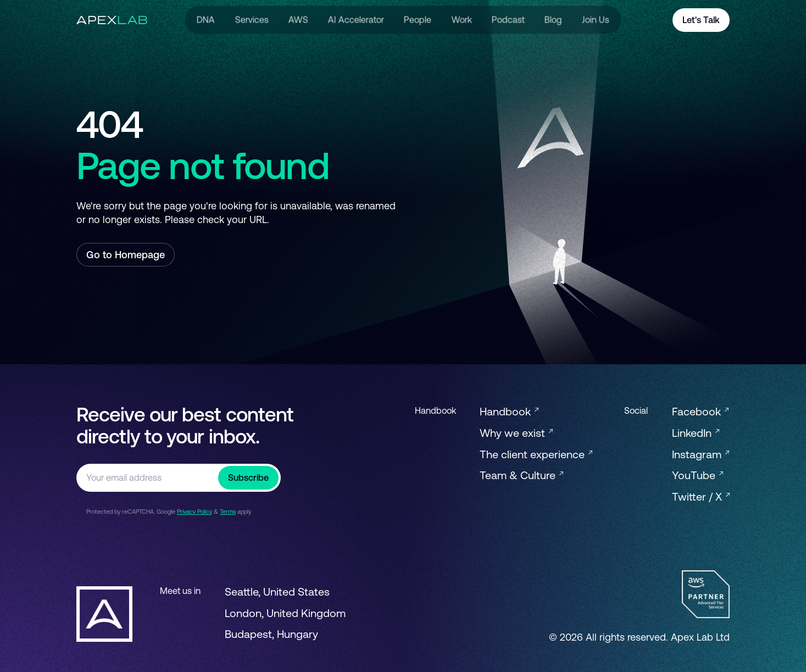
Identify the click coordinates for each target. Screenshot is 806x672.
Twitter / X (701, 496)
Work (461, 20)
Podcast (508, 20)
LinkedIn (696, 433)
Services (251, 20)
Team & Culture (521, 475)
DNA (206, 20)
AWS (298, 20)
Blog (553, 20)
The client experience (536, 454)
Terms (228, 512)
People (418, 20)
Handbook (509, 411)
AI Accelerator (356, 20)
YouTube (697, 475)
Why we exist (516, 433)
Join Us (596, 20)
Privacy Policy (194, 512)
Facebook (700, 411)
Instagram (701, 454)
